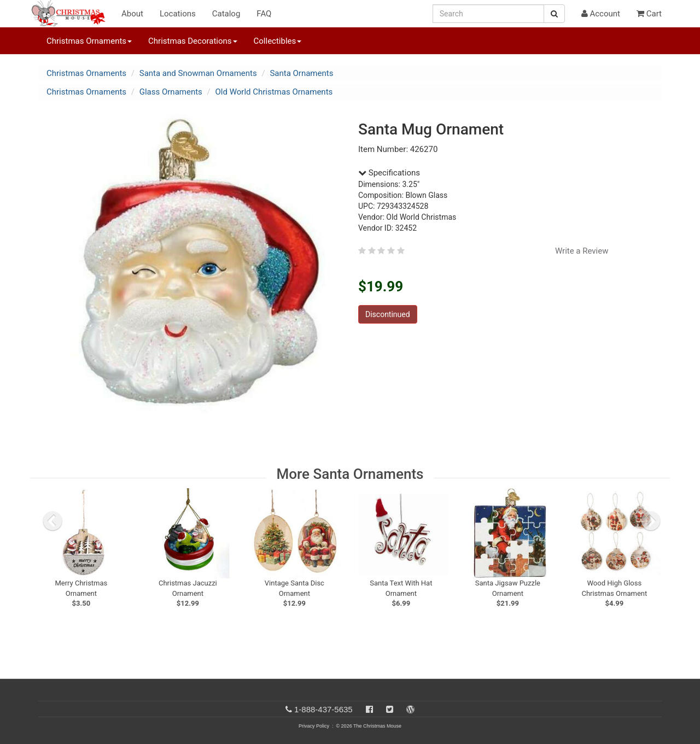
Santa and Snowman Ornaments (198, 73)
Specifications (389, 173)
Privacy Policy (314, 726)
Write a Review (582, 251)
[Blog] (410, 709)
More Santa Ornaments (350, 474)
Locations (178, 14)
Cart (649, 14)
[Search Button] (554, 14)
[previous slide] (52, 521)
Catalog (226, 14)
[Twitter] (390, 709)
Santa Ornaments (301, 73)
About (132, 14)
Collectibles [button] (278, 41)
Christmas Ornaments (86, 73)
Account (601, 14)
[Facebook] (369, 709)
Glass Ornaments (171, 92)
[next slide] (651, 521)
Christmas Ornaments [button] (89, 41)
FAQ (264, 14)
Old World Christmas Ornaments (274, 92)
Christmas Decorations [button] (192, 41)
